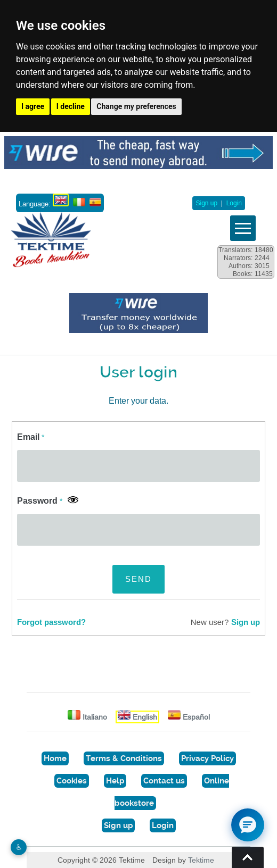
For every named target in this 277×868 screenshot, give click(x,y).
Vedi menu (243, 228)
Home (55, 758)
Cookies (72, 781)
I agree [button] (33, 106)
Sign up (206, 203)
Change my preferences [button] (136, 106)
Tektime (201, 860)
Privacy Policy (207, 758)
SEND (138, 579)
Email (31, 437)
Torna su (248, 857)
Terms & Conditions (124, 758)
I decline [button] (71, 106)
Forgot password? (51, 622)
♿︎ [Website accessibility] (19, 847)
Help (115, 781)
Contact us (164, 781)
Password (40, 501)
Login (234, 203)
